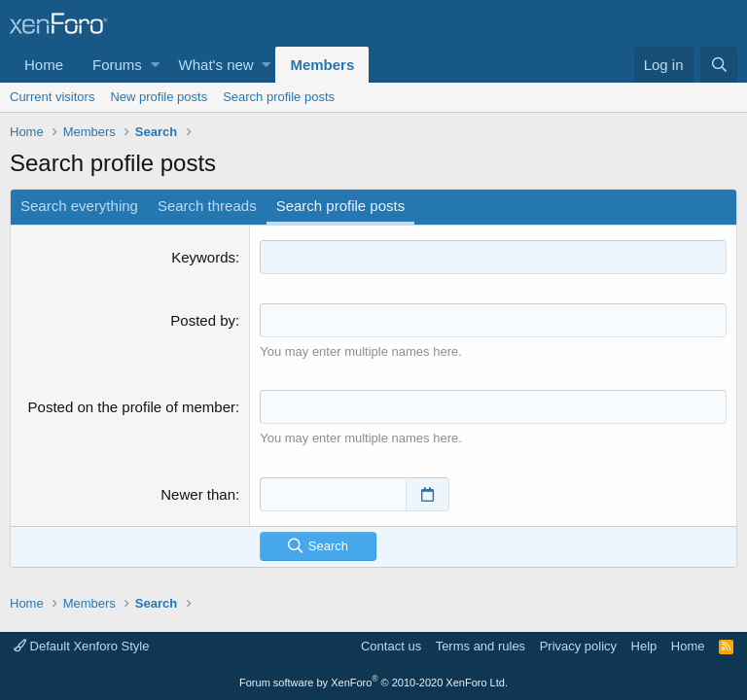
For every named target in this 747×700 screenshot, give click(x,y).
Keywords (203, 257)
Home (44, 65)
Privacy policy (578, 646)
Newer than (198, 494)
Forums (117, 65)
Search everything (79, 206)
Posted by (203, 320)
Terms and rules (480, 646)
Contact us (391, 646)
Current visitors (52, 97)
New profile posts (159, 97)
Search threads (207, 206)
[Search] (719, 65)
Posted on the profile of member (132, 407)
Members (322, 65)
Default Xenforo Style (81, 646)
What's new (216, 65)
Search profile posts (279, 97)
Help (644, 646)
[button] (155, 65)
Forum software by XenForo (373, 682)
